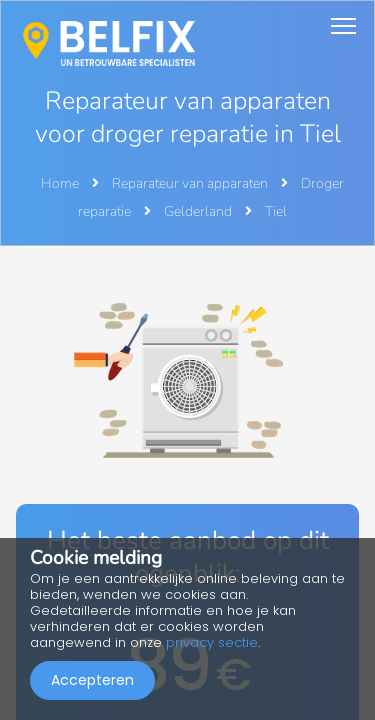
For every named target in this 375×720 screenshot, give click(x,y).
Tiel (276, 211)
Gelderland (199, 211)
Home (60, 183)
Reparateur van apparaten (191, 183)
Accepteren (92, 680)
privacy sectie (212, 642)
